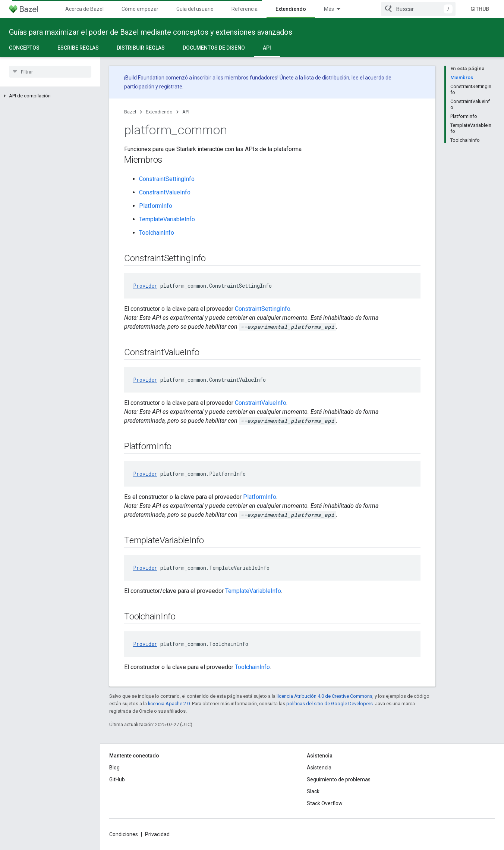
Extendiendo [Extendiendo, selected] (291, 9)
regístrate (171, 87)
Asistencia (319, 768)
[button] (50, 96)
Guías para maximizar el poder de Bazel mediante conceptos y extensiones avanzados (151, 32)
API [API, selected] (267, 48)
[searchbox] (50, 72)
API (186, 112)
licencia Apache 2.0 (169, 704)
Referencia (245, 9)
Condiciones (124, 834)
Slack (313, 791)
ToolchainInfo (157, 233)
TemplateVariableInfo (167, 219)
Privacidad (157, 834)
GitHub (480, 9)
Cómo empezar (140, 9)
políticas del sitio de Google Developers (330, 704)
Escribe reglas (78, 48)
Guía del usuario (195, 9)
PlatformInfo (156, 206)
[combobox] (418, 9)
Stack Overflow (325, 803)
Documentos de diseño (214, 48)
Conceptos (24, 48)
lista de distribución (327, 78)
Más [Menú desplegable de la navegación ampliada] (329, 9)
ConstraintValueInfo (165, 192)
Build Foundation (145, 78)
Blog (114, 768)
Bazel (130, 112)
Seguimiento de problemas (339, 779)
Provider (145, 286)
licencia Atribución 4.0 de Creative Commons (325, 696)
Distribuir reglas (141, 48)
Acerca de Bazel (84, 9)
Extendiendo (159, 112)
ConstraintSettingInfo (167, 179)
